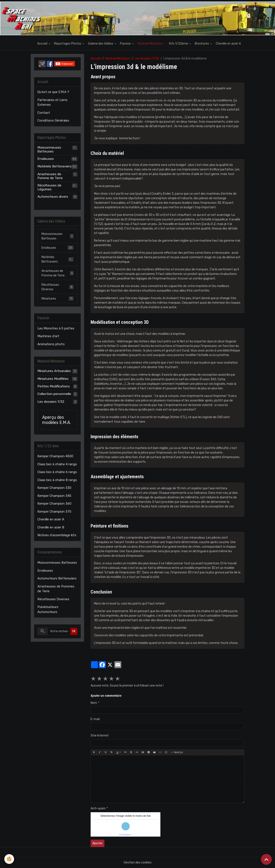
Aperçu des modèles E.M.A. (57, 420)
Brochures (202, 44)
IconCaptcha (125, 835)
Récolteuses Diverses (58, 287)
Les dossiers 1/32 (147, 59)
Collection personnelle (54, 394)
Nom (94, 703)
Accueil (43, 44)
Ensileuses (46, 159)
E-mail (95, 719)
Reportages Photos (68, 44)
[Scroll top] (266, 859)
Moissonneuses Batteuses (49, 149)
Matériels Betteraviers (54, 166)
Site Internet (100, 736)
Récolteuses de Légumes (49, 187)
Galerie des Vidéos (101, 44)
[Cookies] (9, 859)
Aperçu (177, 752)
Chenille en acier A (228, 44)
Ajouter (98, 843)
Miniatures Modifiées (53, 379)
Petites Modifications (54, 386)
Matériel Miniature (150, 44)
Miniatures (58, 298)
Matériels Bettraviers (58, 259)
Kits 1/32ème (179, 44)
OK (74, 631)
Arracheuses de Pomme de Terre (50, 176)
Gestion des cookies (138, 862)
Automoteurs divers (53, 197)
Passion (126, 44)
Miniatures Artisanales (54, 371)
